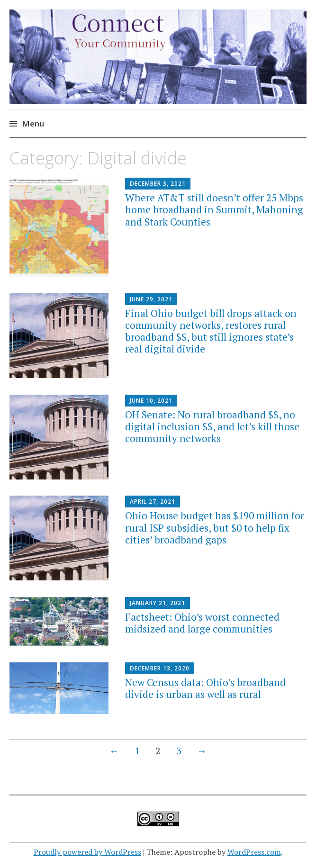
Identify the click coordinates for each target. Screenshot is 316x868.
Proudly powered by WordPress (87, 852)
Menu (33, 123)
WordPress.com (254, 852)
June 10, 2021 (151, 401)
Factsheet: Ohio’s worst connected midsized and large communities (202, 623)
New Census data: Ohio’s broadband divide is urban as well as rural (205, 688)
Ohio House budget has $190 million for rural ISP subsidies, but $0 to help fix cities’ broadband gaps (215, 527)
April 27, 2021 (153, 502)
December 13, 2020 (160, 668)
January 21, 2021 (158, 603)
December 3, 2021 (158, 184)
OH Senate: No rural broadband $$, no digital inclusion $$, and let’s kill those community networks (212, 426)
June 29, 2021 (151, 299)
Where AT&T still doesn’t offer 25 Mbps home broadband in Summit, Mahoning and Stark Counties (214, 209)
